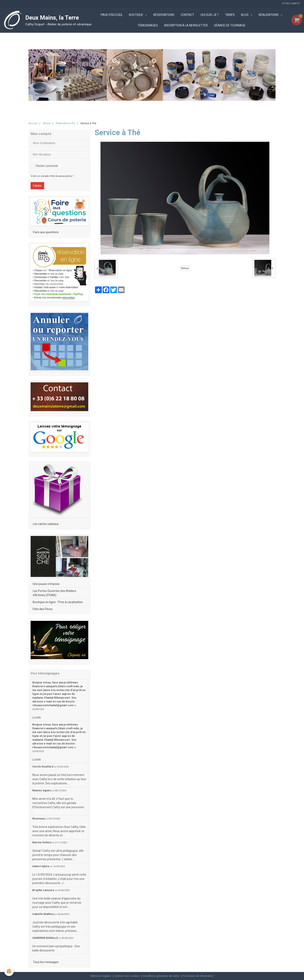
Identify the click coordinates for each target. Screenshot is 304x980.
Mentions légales (101, 976)
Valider (37, 186)
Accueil (33, 123)
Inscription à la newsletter (186, 25)
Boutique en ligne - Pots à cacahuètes (58, 602)
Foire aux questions (46, 232)
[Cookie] (9, 971)
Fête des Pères (43, 609)
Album (47, 123)
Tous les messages (46, 962)
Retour (185, 268)
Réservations (164, 15)
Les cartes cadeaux (46, 524)
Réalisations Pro (66, 123)
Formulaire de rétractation (198, 976)
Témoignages (148, 25)
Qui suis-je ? (210, 15)
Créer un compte (40, 176)
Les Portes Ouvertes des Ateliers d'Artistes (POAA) (54, 593)
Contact (187, 15)
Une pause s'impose (46, 584)
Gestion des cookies (127, 976)
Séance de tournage (230, 25)
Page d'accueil (112, 15)
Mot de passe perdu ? (62, 176)
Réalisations (269, 15)
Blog (245, 15)
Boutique (136, 15)
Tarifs (230, 15)
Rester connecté (44, 166)
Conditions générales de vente (161, 976)
